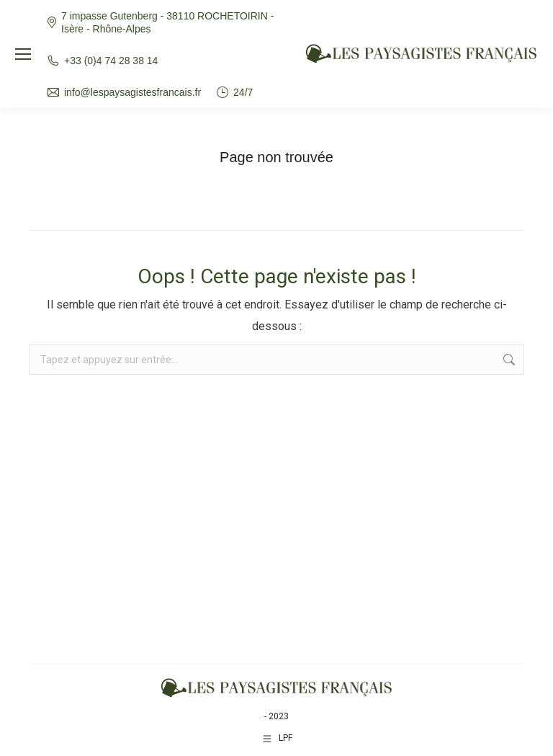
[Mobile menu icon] (23, 54)
